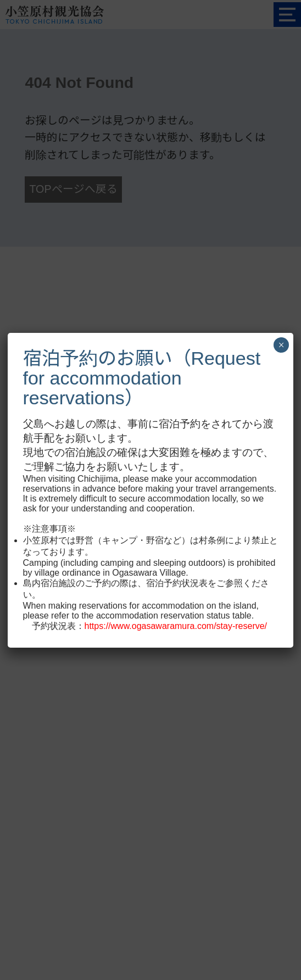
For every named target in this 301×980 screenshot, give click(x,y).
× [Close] (281, 345)
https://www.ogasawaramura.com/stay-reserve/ (176, 626)
